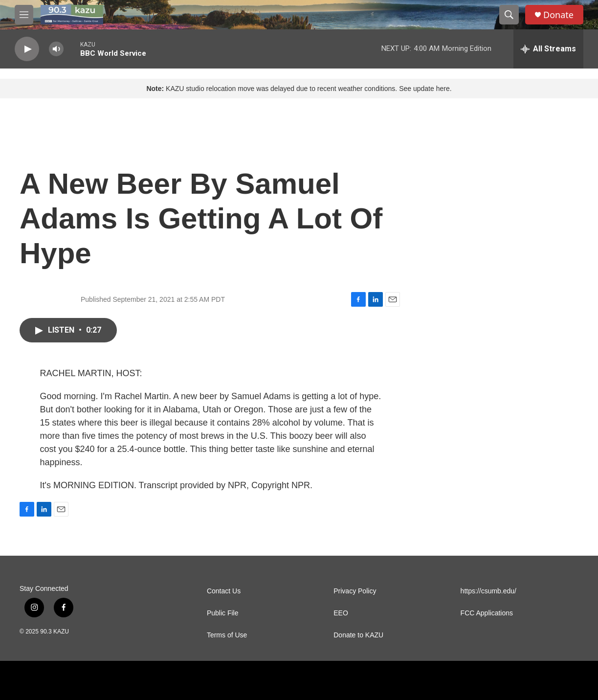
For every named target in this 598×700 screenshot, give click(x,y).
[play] (27, 49)
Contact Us (224, 591)
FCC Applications (487, 613)
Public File (223, 613)
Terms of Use (227, 635)
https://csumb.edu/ (488, 591)
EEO (341, 613)
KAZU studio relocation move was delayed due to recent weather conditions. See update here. (299, 89)
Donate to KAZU (358, 635)
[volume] (56, 49)
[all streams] (548, 49)
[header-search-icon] (509, 15)
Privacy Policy (355, 591)
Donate (558, 15)
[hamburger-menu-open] (24, 15)
